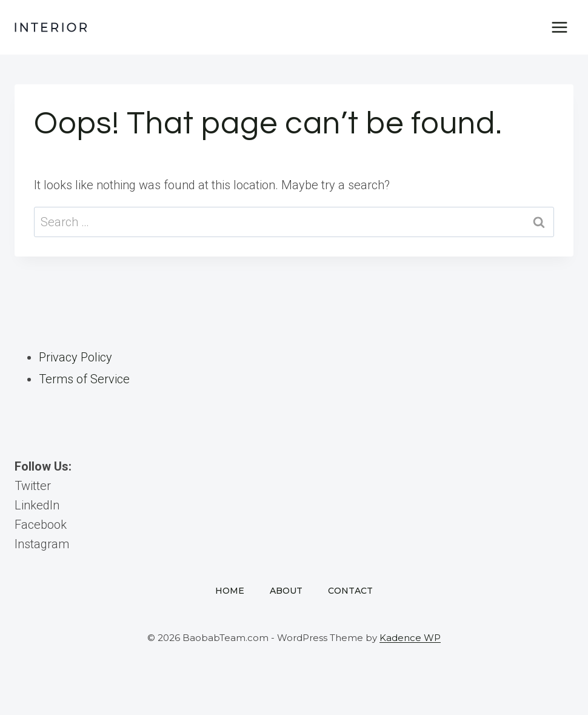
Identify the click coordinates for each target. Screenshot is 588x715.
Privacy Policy (75, 357)
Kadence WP (410, 638)
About (286, 591)
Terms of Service (84, 379)
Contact (350, 591)
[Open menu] (559, 27)
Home (230, 591)
